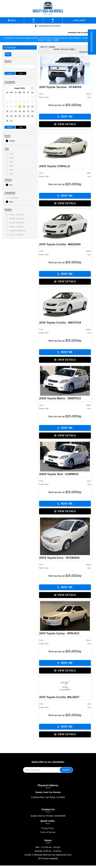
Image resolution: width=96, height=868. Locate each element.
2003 (10, 174)
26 (20, 116)
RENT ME (65, 116)
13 (24, 107)
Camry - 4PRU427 (15, 215)
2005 (10, 170)
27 (24, 116)
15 (32, 107)
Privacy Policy (48, 820)
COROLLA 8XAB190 (16, 231)
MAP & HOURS (79, 20)
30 (7, 121)
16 (7, 111)
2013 (10, 154)
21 (28, 111)
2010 (10, 158)
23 (7, 116)
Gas (9, 202)
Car (9, 185)
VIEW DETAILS (65, 124)
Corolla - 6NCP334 (15, 219)
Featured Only (84, 52)
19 (20, 111)
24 (11, 116)
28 (28, 116)
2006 (10, 166)
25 (16, 116)
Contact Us (48, 801)
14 (28, 107)
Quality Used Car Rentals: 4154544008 (48, 807)
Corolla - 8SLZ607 (15, 227)
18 (16, 111)
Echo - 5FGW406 (14, 235)
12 (20, 107)
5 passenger (12, 198)
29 (32, 116)
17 (11, 111)
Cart (53, 21)
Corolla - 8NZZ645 (15, 223)
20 (24, 111)
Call (34, 21)
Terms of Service (48, 824)
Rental (8, 54)
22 (32, 111)
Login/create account (48, 26)
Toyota (10, 141)
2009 (10, 162)
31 (11, 121)
